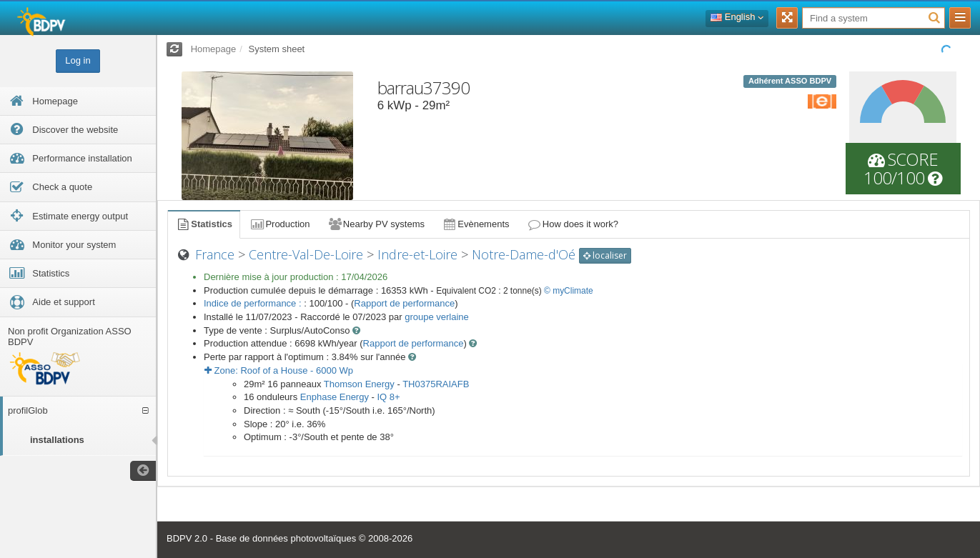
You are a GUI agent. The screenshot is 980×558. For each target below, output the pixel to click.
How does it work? (573, 224)
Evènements (476, 224)
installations (57, 440)
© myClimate (569, 291)
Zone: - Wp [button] (279, 370)
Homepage (214, 49)
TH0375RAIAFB (436, 384)
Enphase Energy (335, 397)
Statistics (204, 224)
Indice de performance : (254, 303)
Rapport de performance (404, 303)
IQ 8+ (388, 397)
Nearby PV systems (376, 224)
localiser (605, 255)
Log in (78, 60)
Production (279, 224)
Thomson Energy (359, 384)
